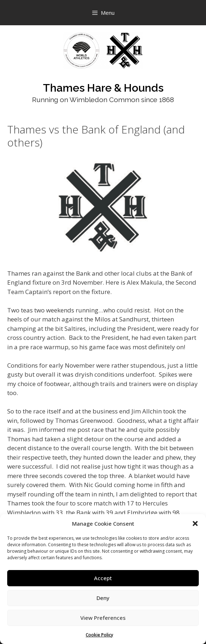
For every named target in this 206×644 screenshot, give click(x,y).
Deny (103, 598)
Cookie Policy (99, 635)
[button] (195, 523)
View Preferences (103, 618)
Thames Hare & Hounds (103, 88)
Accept (103, 578)
